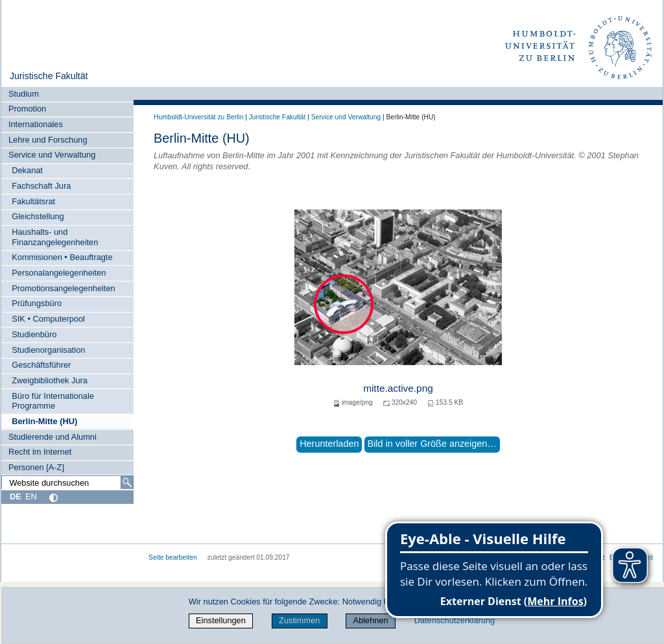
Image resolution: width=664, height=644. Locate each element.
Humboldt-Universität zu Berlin (198, 117)
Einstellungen (221, 620)
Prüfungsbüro (37, 303)
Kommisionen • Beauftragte (62, 257)
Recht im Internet (40, 452)
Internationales (36, 124)
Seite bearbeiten (173, 557)
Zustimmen (299, 620)
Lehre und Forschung (48, 140)
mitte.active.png (398, 388)
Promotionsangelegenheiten (63, 288)
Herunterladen (329, 444)
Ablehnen (371, 620)
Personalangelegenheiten (59, 273)
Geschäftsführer (41, 365)
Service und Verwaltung (52, 155)
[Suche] (127, 483)
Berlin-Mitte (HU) (44, 421)
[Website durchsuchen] (67, 483)
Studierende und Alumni (53, 437)
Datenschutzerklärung (455, 620)
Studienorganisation (48, 350)
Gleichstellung (38, 216)
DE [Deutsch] (16, 496)
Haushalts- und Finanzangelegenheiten (55, 237)
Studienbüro (34, 334)
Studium (24, 94)
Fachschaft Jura (41, 186)
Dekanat (27, 170)
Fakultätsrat (33, 201)
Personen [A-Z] (36, 467)
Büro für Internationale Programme (53, 401)
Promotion (27, 109)
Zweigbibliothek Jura (50, 380)
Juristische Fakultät (49, 76)
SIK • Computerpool (48, 319)
